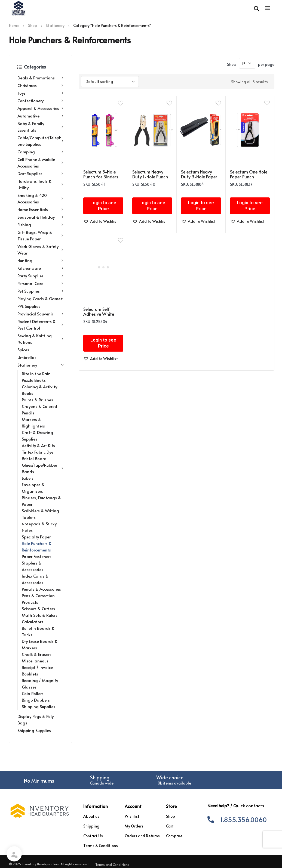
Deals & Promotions (40, 78)
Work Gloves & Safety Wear (40, 249)
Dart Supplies (40, 173)
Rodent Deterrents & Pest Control (40, 325)
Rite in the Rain (36, 373)
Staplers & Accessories (33, 566)
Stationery (55, 25)
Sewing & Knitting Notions (40, 339)
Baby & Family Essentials (40, 127)
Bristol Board (34, 458)
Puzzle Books (34, 380)
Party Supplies (40, 276)
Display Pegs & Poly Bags (36, 719)
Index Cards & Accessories (35, 579)
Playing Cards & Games (40, 299)
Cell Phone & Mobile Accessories (40, 162)
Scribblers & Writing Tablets (40, 514)
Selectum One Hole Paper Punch (249, 174)
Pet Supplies (40, 291)
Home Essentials (40, 209)
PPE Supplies (29, 306)
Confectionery (40, 101)
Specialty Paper (36, 537)
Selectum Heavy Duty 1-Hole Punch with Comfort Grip (151, 176)
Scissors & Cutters (38, 608)
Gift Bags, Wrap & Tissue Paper (40, 235)
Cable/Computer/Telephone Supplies (40, 141)
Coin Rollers (33, 693)
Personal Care (40, 283)
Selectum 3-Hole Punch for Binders (101, 174)
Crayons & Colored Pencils (39, 409)
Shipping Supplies (39, 706)
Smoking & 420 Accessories (40, 198)
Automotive (40, 116)
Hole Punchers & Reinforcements (37, 546)
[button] (101, 221)
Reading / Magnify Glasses (40, 683)
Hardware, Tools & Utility (40, 184)
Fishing (40, 225)
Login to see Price (103, 206)
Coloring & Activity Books (39, 390)
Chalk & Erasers (37, 654)
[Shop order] (110, 82)
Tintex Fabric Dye (38, 452)
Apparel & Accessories (40, 108)
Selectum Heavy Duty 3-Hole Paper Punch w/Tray (199, 176)
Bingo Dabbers (36, 700)
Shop (33, 25)
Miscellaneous (35, 661)
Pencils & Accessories (41, 589)
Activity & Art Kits (38, 445)
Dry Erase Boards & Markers (40, 644)
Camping (40, 152)
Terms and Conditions (112, 864)
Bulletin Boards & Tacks (38, 631)
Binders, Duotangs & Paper (41, 501)
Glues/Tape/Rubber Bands (43, 468)
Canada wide (102, 783)
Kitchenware (40, 268)
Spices (23, 350)
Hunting (40, 261)
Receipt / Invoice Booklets (37, 670)
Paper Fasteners (37, 556)
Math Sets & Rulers (40, 615)
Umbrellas (27, 357)
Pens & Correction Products (38, 599)
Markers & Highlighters (33, 422)
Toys (40, 93)
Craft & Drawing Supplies (37, 435)
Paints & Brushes (37, 400)
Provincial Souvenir (40, 314)
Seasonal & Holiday (40, 217)
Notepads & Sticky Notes (39, 527)
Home (14, 25)
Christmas (40, 85)
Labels (28, 478)
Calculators (33, 621)
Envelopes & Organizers (33, 488)
